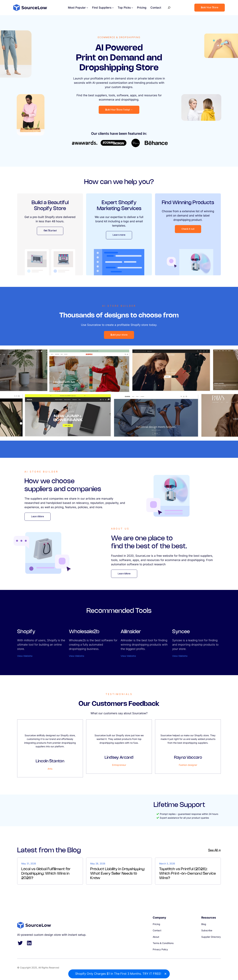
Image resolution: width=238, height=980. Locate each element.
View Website (25, 656)
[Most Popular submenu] (87, 8)
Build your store (119, 335)
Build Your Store (210, 8)
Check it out (188, 229)
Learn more (119, 235)
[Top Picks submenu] (132, 8)
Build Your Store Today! (119, 110)
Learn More (38, 517)
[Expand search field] (169, 8)
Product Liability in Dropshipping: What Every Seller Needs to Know (118, 874)
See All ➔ (214, 850)
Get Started (50, 231)
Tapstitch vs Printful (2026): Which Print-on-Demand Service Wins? (188, 874)
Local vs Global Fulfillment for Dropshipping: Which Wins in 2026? (46, 874)
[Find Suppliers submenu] (113, 8)
